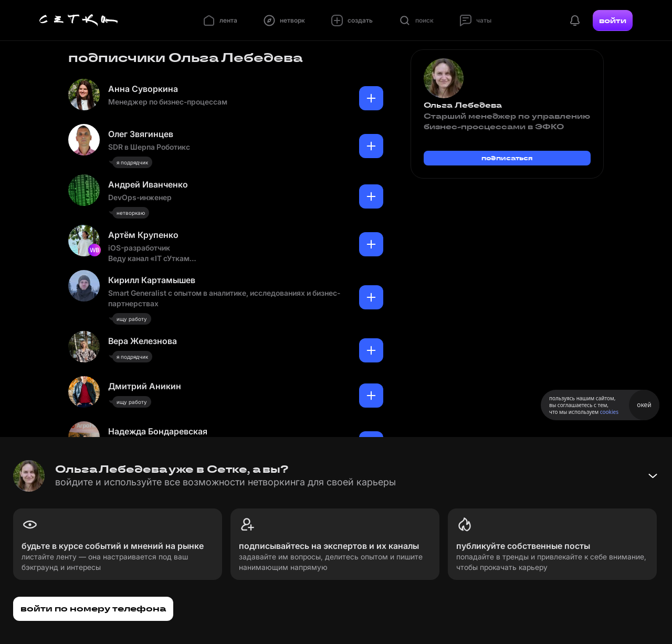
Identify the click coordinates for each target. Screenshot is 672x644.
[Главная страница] (79, 20)
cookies (609, 412)
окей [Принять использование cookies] (644, 405)
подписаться (507, 158)
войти (613, 20)
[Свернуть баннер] (653, 476)
